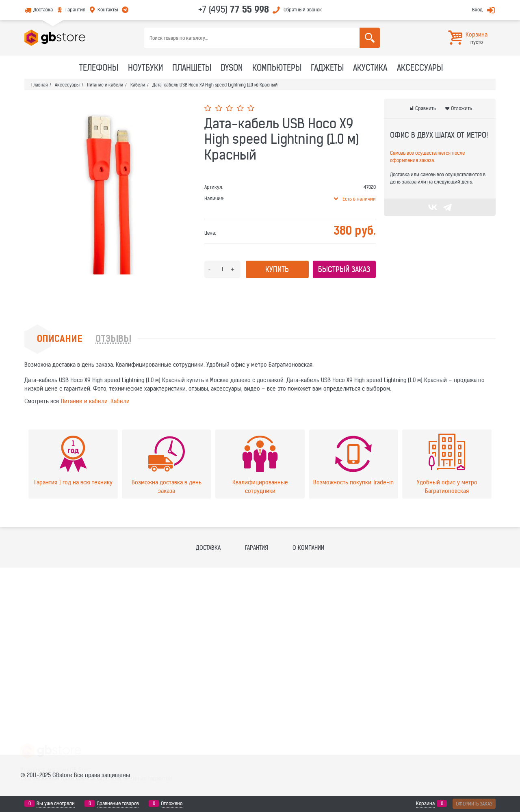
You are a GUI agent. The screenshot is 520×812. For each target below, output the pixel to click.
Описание (60, 340)
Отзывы (113, 340)
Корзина (425, 803)
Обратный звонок (303, 10)
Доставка (43, 10)
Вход (477, 10)
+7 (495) (234, 9)
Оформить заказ (474, 804)
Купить (277, 269)
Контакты (108, 10)
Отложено (172, 803)
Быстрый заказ (344, 269)
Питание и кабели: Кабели (95, 401)
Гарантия (75, 10)
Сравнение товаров (118, 803)
